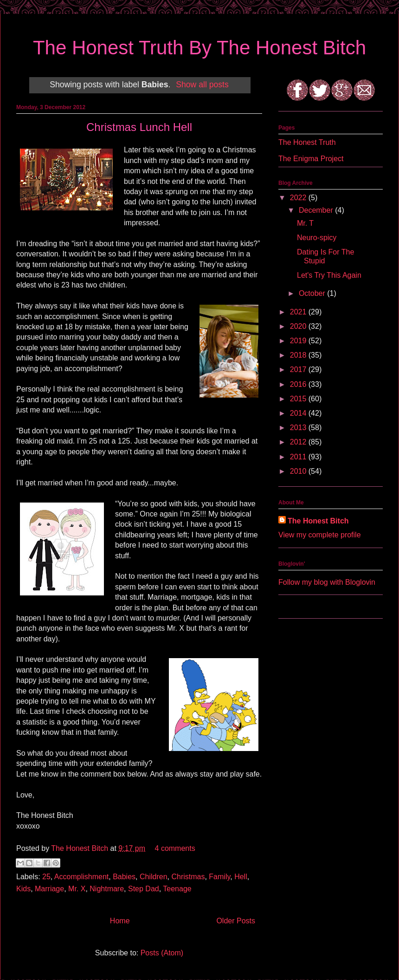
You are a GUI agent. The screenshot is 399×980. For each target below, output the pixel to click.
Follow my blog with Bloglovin (327, 582)
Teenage (177, 889)
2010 (299, 471)
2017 (299, 369)
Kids (23, 889)
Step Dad (144, 889)
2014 (299, 413)
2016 (299, 384)
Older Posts (236, 921)
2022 (299, 198)
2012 (299, 442)
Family (219, 877)
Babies (124, 877)
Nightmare (107, 889)
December (317, 210)
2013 (299, 428)
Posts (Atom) (162, 953)
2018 (299, 355)
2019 (299, 341)
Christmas (188, 877)
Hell (241, 877)
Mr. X (77, 889)
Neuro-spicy (317, 238)
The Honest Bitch (80, 848)
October (313, 293)
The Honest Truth (307, 142)
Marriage (49, 889)
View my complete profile (320, 535)
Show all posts (202, 85)
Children (154, 877)
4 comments (175, 848)
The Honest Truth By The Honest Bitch (199, 48)
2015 (299, 399)
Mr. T (305, 223)
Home (120, 921)
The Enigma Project (311, 159)
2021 (299, 312)
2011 (299, 457)
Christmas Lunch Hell (139, 127)
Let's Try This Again (329, 275)
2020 (299, 326)
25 (46, 877)
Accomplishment (81, 877)
